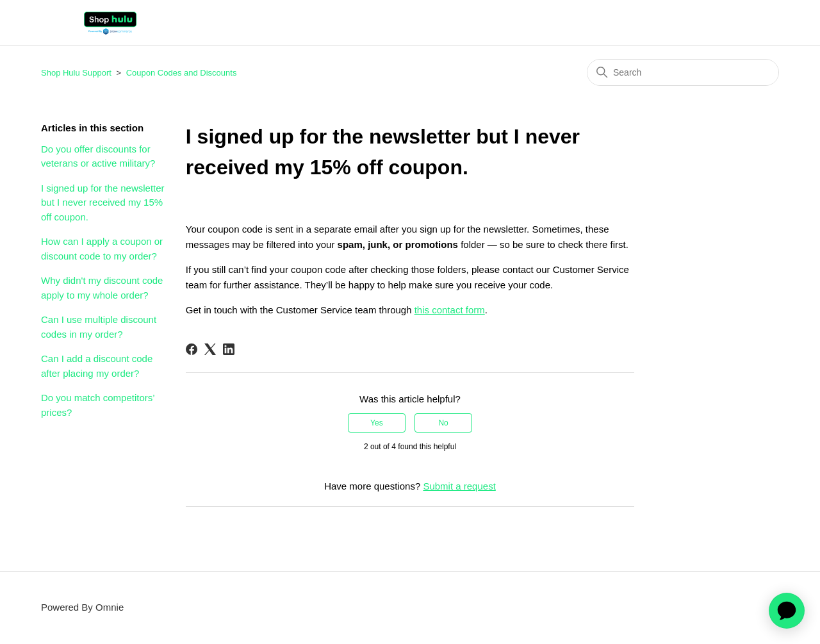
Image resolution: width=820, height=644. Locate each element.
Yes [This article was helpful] (377, 423)
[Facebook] (192, 349)
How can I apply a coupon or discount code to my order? (102, 249)
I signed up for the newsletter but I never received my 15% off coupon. (103, 202)
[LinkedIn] (229, 349)
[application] (787, 611)
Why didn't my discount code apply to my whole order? (102, 288)
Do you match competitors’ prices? (98, 405)
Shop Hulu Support (76, 73)
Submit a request (459, 486)
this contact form (450, 310)
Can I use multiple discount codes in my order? (99, 327)
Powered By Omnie (82, 607)
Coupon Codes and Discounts (182, 73)
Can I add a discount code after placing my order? (97, 366)
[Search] (683, 72)
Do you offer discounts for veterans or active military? (98, 156)
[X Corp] (210, 349)
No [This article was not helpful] (443, 423)
